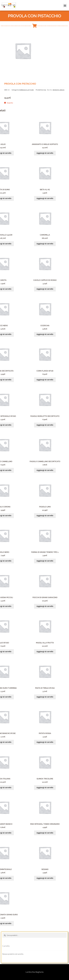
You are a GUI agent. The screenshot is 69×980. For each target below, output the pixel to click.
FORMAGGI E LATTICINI (26, 90)
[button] (65, 3)
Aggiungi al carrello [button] (45, 153)
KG (45, 90)
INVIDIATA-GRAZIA (59, 90)
